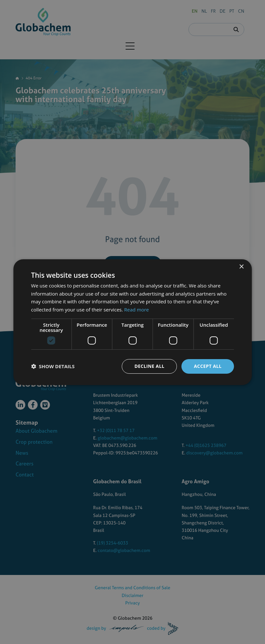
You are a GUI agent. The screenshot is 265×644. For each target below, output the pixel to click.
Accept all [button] (208, 366)
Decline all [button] (149, 366)
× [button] (241, 267)
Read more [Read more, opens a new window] (137, 310)
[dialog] (132, 322)
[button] (53, 366)
